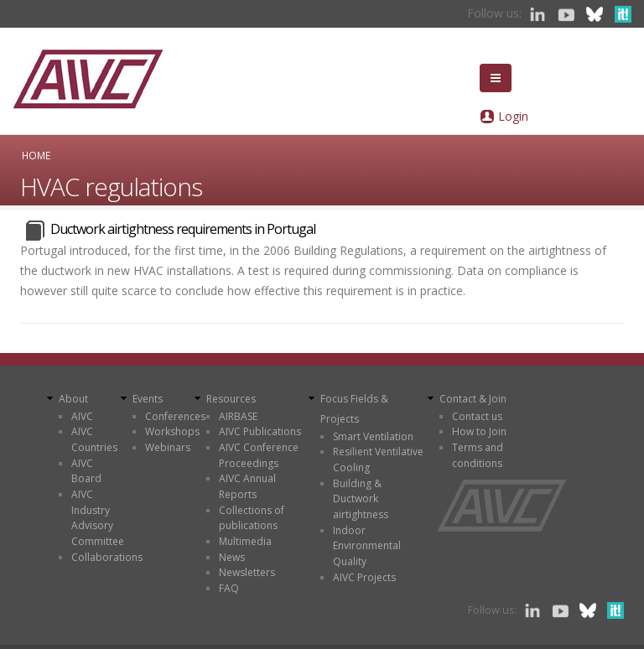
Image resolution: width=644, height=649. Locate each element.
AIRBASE (238, 416)
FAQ (229, 588)
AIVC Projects (364, 577)
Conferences (175, 416)
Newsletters (247, 572)
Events (148, 399)
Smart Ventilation (373, 436)
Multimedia (245, 541)
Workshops (172, 431)
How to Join (479, 431)
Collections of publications (252, 518)
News (232, 557)
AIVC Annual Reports (247, 486)
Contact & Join (473, 399)
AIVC (82, 416)
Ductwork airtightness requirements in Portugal (183, 229)
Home (36, 155)
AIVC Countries (94, 439)
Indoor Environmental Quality (367, 546)
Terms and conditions (478, 455)
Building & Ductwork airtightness (361, 499)
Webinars (168, 447)
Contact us (477, 416)
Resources (231, 399)
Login (513, 116)
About (73, 399)
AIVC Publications (260, 431)
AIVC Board (86, 471)
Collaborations (107, 557)
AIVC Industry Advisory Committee (98, 518)
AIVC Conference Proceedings (259, 455)
